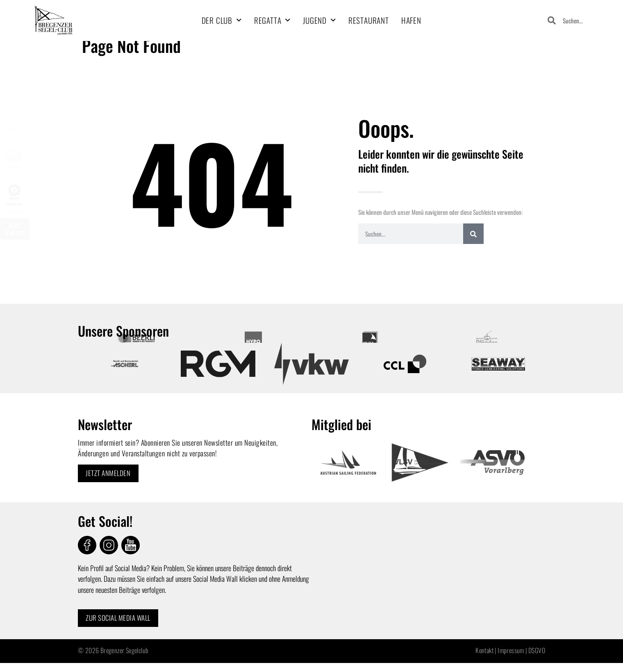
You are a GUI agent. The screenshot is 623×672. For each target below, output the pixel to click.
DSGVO (537, 651)
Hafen (411, 20)
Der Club (222, 20)
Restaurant (369, 20)
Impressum (511, 651)
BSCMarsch (15, 229)
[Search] (473, 234)
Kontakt (484, 651)
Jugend (319, 20)
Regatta (272, 20)
